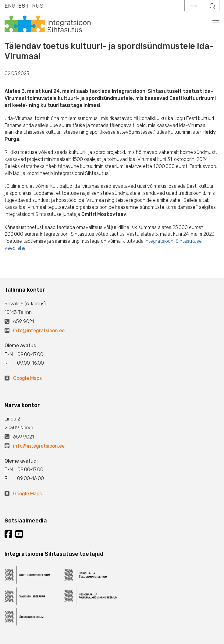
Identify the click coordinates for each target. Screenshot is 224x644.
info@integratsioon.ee (39, 331)
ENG (10, 6)
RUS (38, 6)
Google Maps (27, 378)
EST (24, 6)
